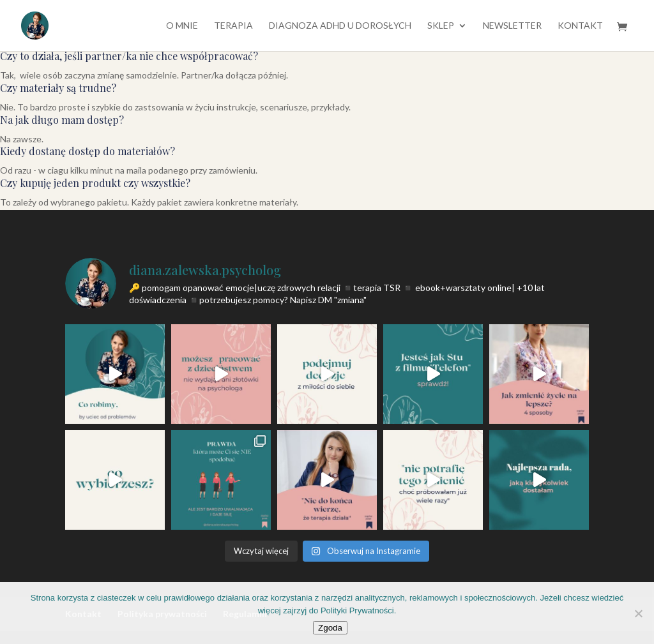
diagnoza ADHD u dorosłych (340, 26)
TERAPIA (233, 26)
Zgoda (330, 628)
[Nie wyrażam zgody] (638, 613)
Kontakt (580, 26)
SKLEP (441, 26)
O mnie (182, 26)
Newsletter (512, 26)
